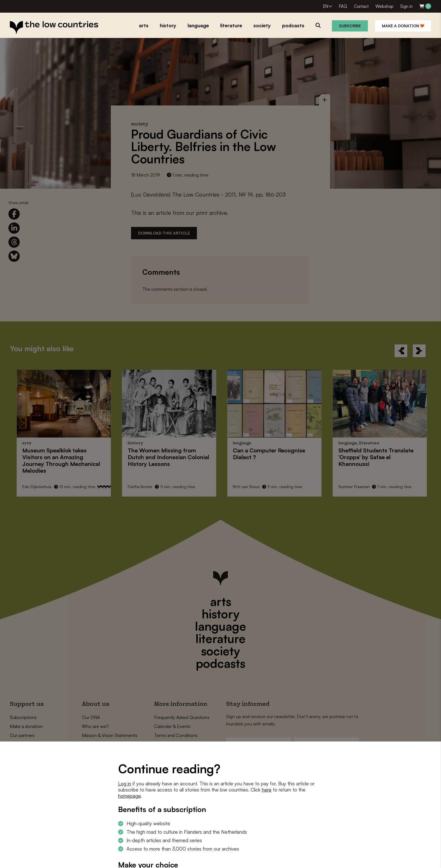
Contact (361, 6)
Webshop (384, 6)
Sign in (406, 6)
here (267, 790)
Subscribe (350, 26)
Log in (125, 784)
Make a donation (403, 26)
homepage (129, 796)
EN (326, 6)
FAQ (343, 6)
